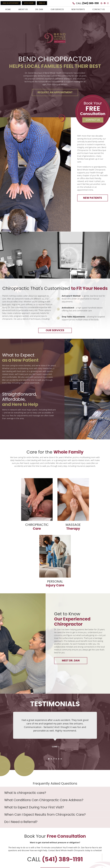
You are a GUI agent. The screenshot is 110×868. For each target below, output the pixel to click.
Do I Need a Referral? (21, 822)
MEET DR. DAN (71, 661)
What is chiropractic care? (25, 793)
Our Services (57, 10)
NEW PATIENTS (93, 198)
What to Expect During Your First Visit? (34, 807)
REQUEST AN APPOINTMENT (55, 93)
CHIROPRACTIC (37, 504)
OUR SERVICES (55, 330)
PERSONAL (55, 561)
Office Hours (29, 3)
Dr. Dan (39, 10)
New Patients (78, 10)
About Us (23, 10)
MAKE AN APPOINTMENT (11, 3)
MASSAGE (73, 504)
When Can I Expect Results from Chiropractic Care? (45, 815)
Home (8, 10)
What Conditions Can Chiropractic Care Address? (44, 800)
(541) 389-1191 (90, 3)
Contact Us (99, 10)
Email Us (42, 3)
